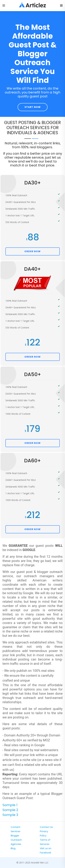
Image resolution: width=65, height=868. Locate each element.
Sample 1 (10, 805)
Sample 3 (10, 815)
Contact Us (46, 827)
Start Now (33, 107)
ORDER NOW (32, 251)
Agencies (16, 844)
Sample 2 (10, 810)
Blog (13, 848)
